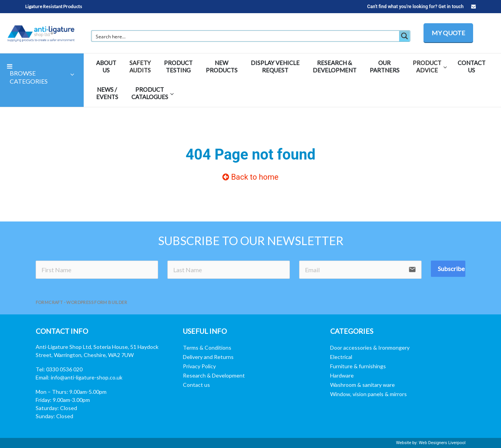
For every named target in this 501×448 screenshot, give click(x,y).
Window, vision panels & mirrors (368, 394)
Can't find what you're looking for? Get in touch (422, 7)
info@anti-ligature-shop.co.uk (87, 377)
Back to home (250, 177)
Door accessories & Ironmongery (370, 348)
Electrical (341, 357)
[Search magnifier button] (405, 36)
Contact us (196, 385)
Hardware (342, 375)
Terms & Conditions (207, 348)
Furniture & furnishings (358, 366)
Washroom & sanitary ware (362, 385)
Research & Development (214, 375)
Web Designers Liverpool (442, 443)
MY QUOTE (448, 33)
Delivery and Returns (208, 357)
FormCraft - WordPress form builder (82, 302)
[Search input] (246, 36)
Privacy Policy (199, 366)
